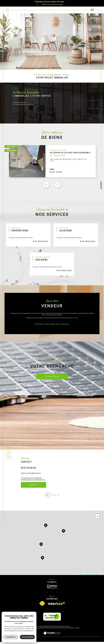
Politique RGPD (70, 630)
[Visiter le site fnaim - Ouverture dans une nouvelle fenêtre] (42, 606)
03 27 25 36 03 (28, 473)
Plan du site (38, 630)
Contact (101, 185)
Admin (56, 630)
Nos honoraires (29, 630)
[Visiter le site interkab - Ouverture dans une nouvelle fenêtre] (56, 606)
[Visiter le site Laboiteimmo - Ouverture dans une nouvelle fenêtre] (52, 638)
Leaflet (81, 576)
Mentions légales (48, 630)
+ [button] (97, 516)
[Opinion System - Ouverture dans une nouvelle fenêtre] (52, 589)
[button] (58, 190)
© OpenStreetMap (88, 576)
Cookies (77, 630)
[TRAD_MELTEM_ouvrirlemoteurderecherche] (7, 10)
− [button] (97, 519)
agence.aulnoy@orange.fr (31, 478)
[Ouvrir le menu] (92, 10)
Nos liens (62, 630)
